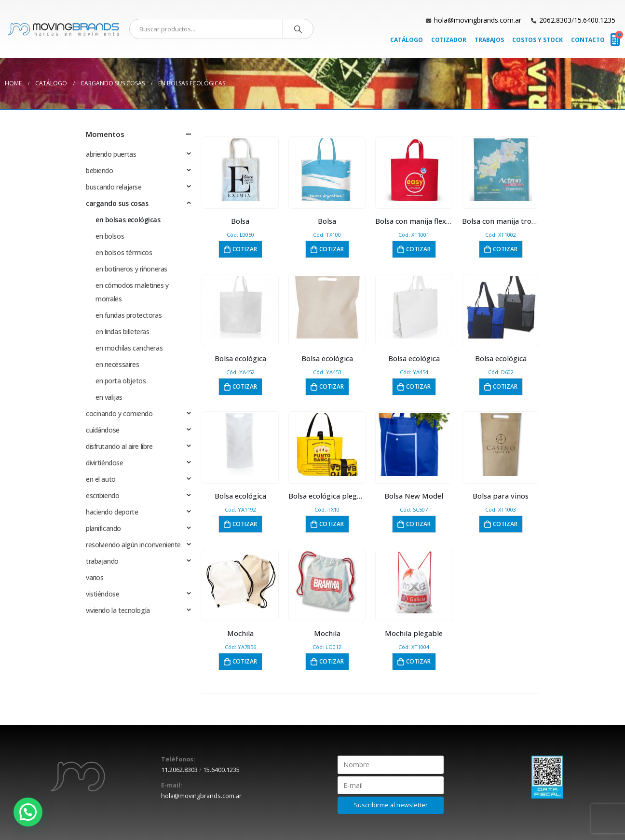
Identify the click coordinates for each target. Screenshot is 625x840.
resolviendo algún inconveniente (133, 545)
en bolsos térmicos (124, 252)
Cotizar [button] (245, 249)
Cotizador (449, 40)
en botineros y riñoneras (131, 269)
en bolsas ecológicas (128, 220)
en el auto (101, 479)
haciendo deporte (112, 512)
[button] (28, 812)
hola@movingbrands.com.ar (478, 20)
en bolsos (110, 236)
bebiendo (100, 170)
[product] (240, 170)
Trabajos (489, 40)
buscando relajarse (114, 187)
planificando (103, 528)
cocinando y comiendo (119, 413)
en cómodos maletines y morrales (132, 292)
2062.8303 (555, 20)
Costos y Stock (537, 40)
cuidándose (103, 430)
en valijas (109, 397)
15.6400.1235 (595, 20)
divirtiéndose (105, 463)
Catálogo (407, 40)
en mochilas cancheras (129, 348)
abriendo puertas (111, 154)
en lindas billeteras (122, 332)
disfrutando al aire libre (119, 446)
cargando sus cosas (117, 203)
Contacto (588, 40)
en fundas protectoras (129, 315)
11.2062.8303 (179, 770)
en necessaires (117, 364)
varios (95, 577)
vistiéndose (102, 594)
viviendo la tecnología (118, 610)
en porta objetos (121, 381)
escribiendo (102, 495)
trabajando (102, 561)
